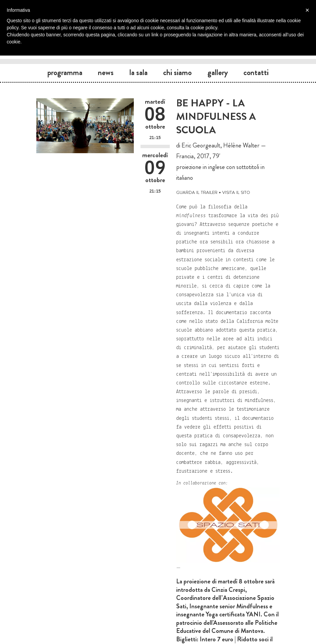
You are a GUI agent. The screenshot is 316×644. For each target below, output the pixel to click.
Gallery (218, 72)
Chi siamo (177, 72)
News (106, 72)
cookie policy (204, 28)
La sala (139, 72)
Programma (65, 72)
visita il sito (236, 192)
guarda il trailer (197, 192)
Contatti (256, 72)
